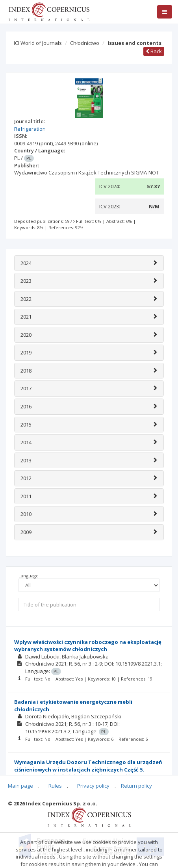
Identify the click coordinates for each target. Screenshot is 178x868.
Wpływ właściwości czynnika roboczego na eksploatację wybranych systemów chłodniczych (88, 646)
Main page (20, 786)
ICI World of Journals (38, 43)
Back (154, 51)
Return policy (136, 786)
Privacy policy (93, 786)
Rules (55, 786)
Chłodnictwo (85, 43)
